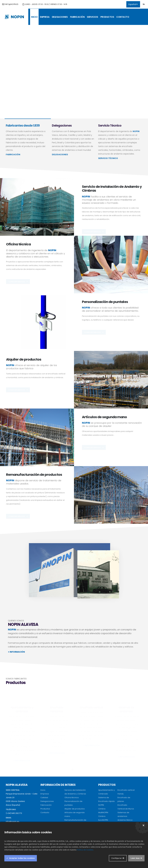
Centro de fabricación (51, 799)
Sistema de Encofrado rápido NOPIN (107, 761)
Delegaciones (60, 17)
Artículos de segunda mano (104, 417)
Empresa (45, 17)
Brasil (67, 803)
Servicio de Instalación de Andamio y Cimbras (112, 188)
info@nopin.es (10, 4)
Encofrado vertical (126, 750)
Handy (121, 754)
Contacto (123, 17)
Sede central (47, 796)
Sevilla (44, 803)
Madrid (44, 811)
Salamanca (46, 807)
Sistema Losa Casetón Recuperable (104, 814)
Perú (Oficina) (71, 799)
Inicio (34, 17)
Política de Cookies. (85, 850)
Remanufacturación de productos (34, 475)
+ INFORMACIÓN (16, 652)
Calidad (44, 758)
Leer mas (135, 858)
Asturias (44, 814)
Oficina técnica (18, 244)
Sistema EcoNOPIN (107, 821)
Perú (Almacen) (72, 796)
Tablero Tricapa (125, 814)
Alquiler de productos (24, 359)
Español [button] (133, 4)
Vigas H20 (122, 810)
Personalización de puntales (105, 302)
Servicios (92, 17)
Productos (107, 17)
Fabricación (77, 17)
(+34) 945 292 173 (14, 773)
